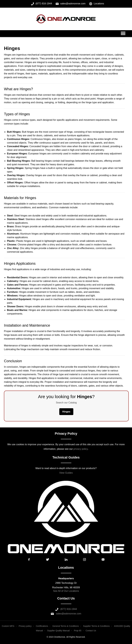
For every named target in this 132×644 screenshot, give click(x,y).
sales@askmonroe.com (69, 614)
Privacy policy (25, 626)
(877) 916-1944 (69, 609)
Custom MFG (8, 626)
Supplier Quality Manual (58, 631)
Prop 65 (78, 631)
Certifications (42, 626)
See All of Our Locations (66, 591)
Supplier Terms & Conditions (96, 626)
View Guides (66, 473)
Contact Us (91, 631)
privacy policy (81, 449)
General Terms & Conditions (66, 626)
